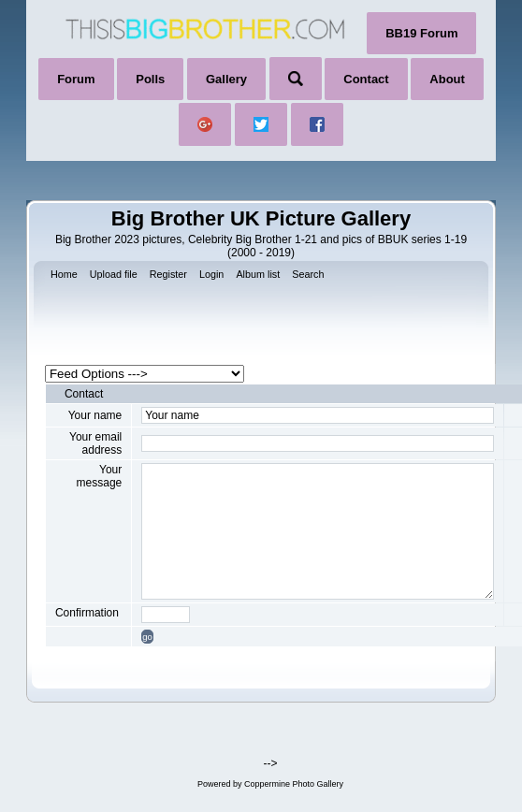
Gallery (226, 79)
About (447, 79)
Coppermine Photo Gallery (294, 784)
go (147, 637)
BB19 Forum (421, 33)
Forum (76, 79)
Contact (366, 79)
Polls (150, 79)
